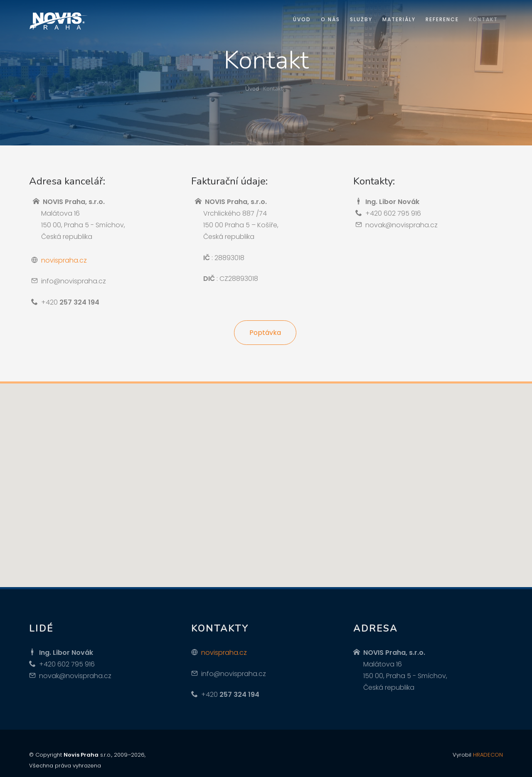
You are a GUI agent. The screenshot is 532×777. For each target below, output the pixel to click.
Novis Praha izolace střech (58, 21)
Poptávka (265, 333)
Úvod (252, 89)
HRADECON (488, 755)
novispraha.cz (64, 260)
